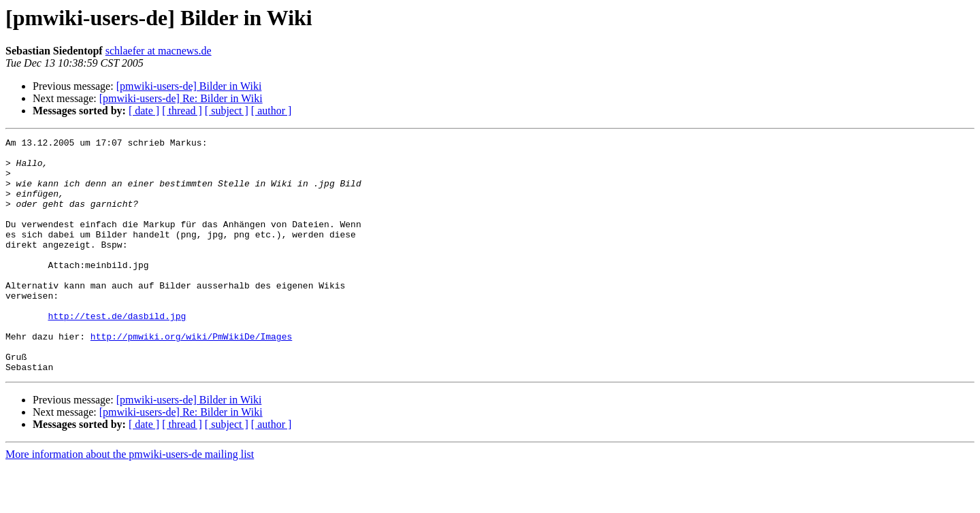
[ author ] (272, 111)
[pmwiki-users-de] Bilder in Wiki (189, 86)
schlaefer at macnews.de (159, 51)
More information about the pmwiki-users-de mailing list (130, 501)
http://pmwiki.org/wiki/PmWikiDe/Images (191, 377)
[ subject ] (227, 111)
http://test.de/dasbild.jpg (117, 352)
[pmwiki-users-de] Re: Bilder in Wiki (181, 98)
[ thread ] (182, 111)
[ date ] (144, 111)
